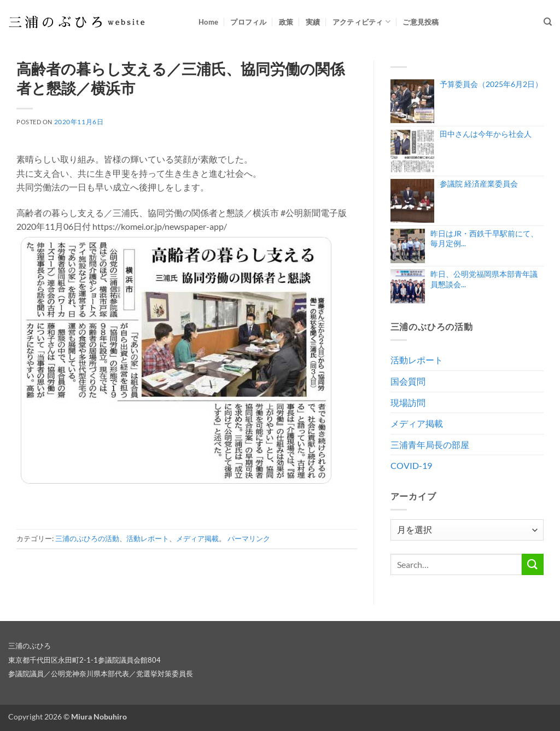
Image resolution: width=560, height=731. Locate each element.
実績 (313, 22)
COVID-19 (411, 465)
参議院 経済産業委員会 (479, 184)
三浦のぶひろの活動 (87, 538)
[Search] (548, 22)
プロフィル (248, 22)
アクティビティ (361, 22)
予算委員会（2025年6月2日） (491, 84)
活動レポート (148, 538)
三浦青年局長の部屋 (430, 445)
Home (208, 22)
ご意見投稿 (421, 22)
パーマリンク (249, 538)
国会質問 (408, 381)
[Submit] (533, 564)
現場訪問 (408, 402)
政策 (286, 22)
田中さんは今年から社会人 (486, 134)
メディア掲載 (197, 538)
